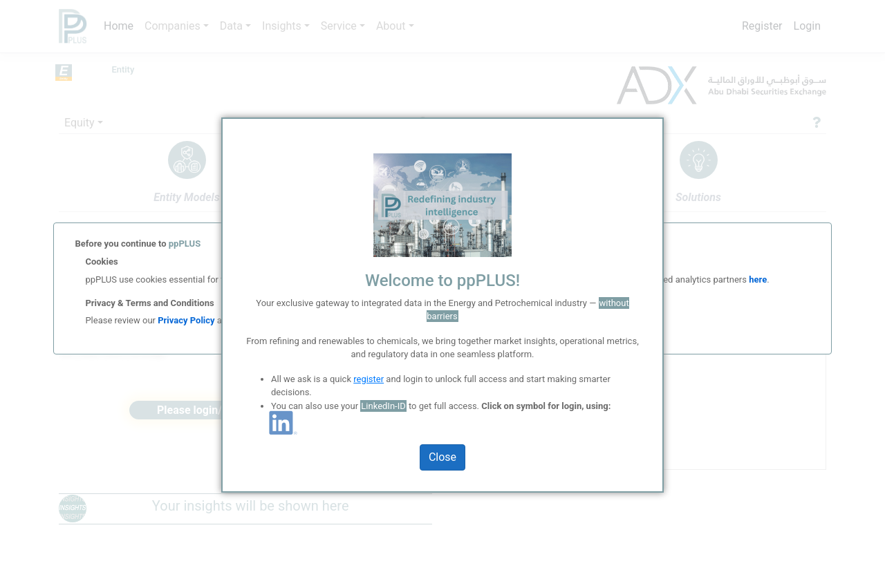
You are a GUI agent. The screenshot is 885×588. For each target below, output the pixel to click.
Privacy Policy (186, 320)
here (757, 279)
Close (442, 457)
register (369, 379)
